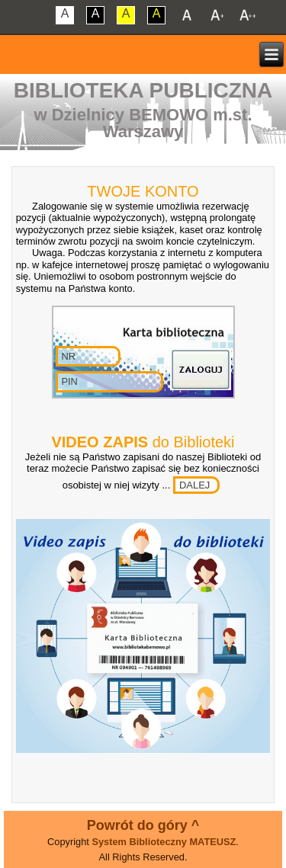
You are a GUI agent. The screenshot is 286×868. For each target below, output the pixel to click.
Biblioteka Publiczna (143, 90)
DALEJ (194, 485)
